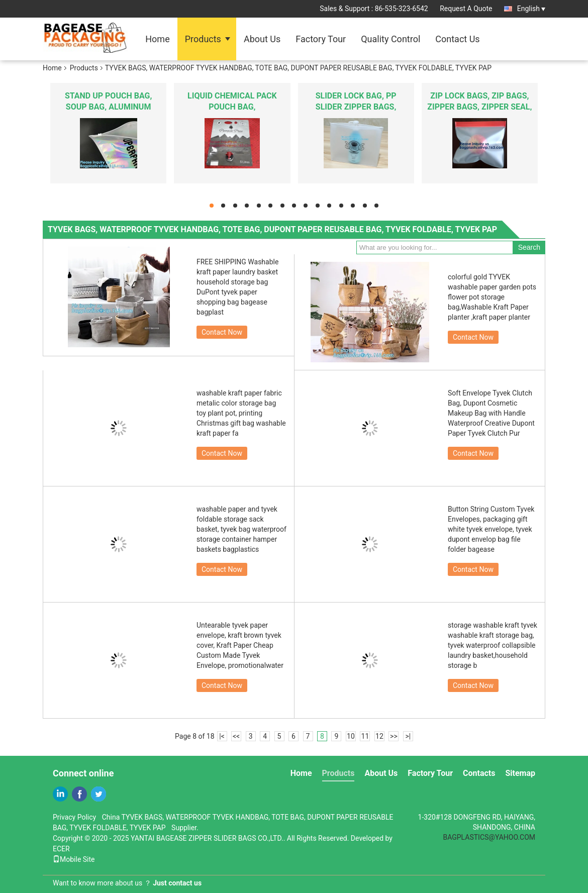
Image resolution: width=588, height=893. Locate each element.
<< (236, 736)
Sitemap (520, 773)
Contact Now (222, 332)
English (531, 9)
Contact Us (457, 39)
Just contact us (177, 883)
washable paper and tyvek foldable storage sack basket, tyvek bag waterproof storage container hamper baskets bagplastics (241, 529)
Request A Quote (466, 9)
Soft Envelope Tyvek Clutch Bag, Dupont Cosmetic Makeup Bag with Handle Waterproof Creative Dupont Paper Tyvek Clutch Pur (491, 413)
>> (394, 736)
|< (222, 736)
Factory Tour (321, 39)
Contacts (479, 773)
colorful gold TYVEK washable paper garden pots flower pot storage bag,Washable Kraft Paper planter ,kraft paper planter (492, 297)
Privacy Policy (74, 817)
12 (379, 736)
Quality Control (390, 39)
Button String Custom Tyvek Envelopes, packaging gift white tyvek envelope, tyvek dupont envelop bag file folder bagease (491, 529)
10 (351, 736)
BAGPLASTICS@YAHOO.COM (489, 837)
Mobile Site (74, 859)
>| (408, 736)
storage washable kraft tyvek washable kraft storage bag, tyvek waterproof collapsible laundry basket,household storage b (493, 645)
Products (203, 39)
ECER (61, 849)
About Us (262, 39)
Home (157, 39)
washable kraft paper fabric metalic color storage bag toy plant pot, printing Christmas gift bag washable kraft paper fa (241, 413)
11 (365, 736)
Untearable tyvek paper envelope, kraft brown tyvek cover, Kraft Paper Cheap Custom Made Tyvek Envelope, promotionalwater (240, 645)
